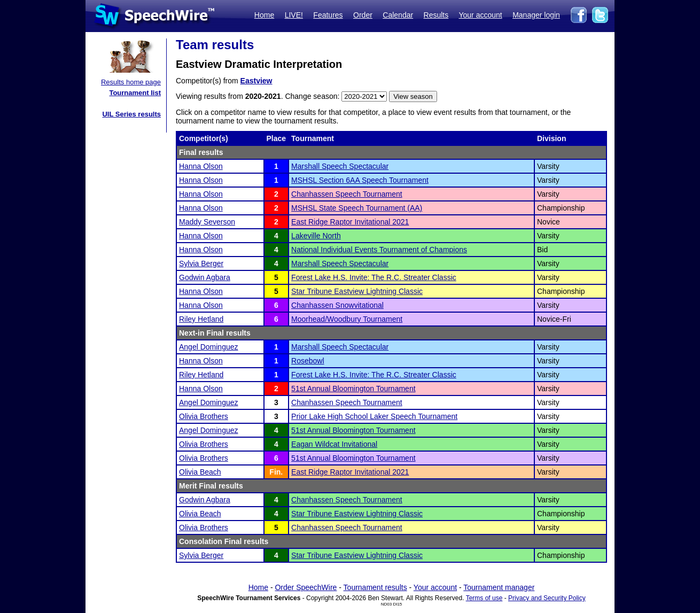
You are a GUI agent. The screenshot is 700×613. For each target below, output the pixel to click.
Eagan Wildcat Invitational (334, 444)
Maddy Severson (207, 222)
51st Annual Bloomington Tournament (353, 389)
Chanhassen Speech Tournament (347, 194)
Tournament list (135, 93)
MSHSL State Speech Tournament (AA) (357, 208)
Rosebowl (308, 361)
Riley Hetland (201, 319)
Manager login (536, 15)
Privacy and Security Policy (547, 598)
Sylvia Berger (201, 263)
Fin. (276, 472)
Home (264, 15)
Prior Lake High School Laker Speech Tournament (374, 416)
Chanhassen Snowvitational (337, 305)
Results (436, 15)
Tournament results (375, 587)
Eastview (256, 81)
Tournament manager (499, 587)
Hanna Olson (201, 166)
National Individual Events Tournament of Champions (379, 250)
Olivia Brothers (204, 416)
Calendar (398, 15)
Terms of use (484, 598)
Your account (480, 15)
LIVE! (294, 15)
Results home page (131, 82)
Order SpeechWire (306, 587)
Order (363, 15)
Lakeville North (316, 236)
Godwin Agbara (205, 277)
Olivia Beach (200, 472)
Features (328, 15)
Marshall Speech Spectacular (340, 166)
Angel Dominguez (209, 347)
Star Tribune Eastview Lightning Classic (357, 291)
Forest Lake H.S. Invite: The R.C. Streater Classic (374, 277)
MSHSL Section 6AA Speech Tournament (360, 180)
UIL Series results (131, 114)
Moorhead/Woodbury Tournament (347, 319)
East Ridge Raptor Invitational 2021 (350, 222)
